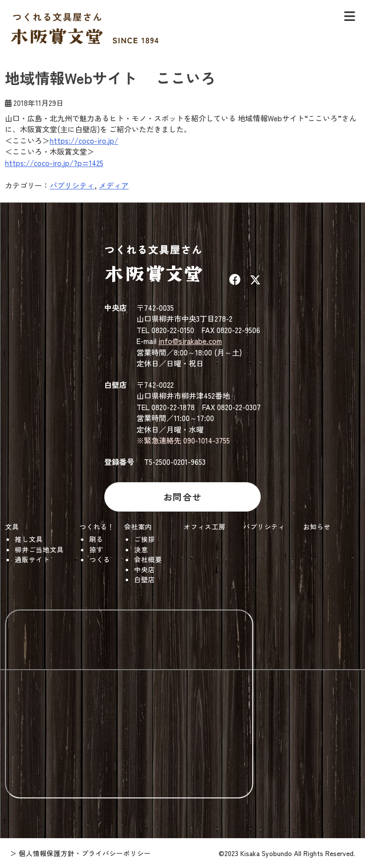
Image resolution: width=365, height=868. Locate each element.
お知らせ (317, 526)
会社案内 (138, 526)
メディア (114, 185)
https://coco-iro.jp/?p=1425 (54, 163)
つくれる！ (97, 526)
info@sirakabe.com (190, 341)
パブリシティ (72, 185)
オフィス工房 (205, 526)
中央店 (145, 569)
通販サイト (32, 559)
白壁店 (145, 579)
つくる (100, 559)
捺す (96, 549)
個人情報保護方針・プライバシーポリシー (85, 853)
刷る (96, 539)
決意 (141, 549)
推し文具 (29, 539)
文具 (12, 526)
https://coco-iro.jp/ (84, 140)
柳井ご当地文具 (39, 549)
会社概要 (148, 559)
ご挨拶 (145, 539)
